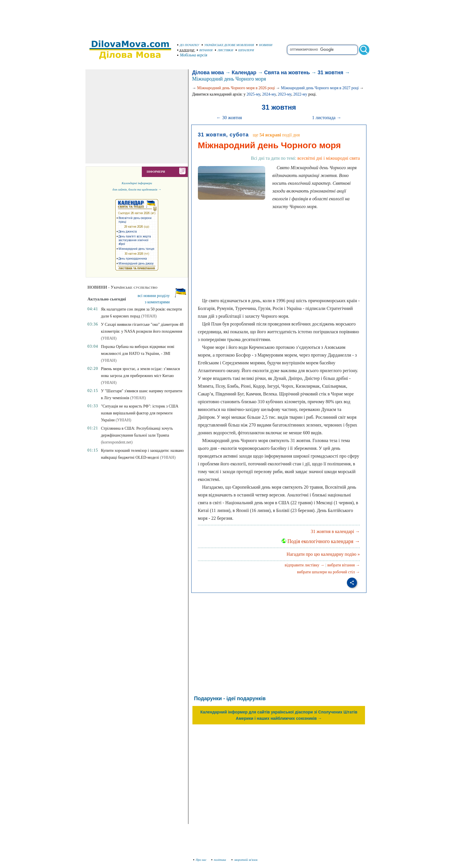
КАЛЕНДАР (186, 50)
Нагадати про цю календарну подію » (323, 554)
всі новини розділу (154, 296)
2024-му (269, 94)
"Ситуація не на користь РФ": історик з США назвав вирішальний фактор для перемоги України (140, 413)
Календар (244, 73)
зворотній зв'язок (245, 860)
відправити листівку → (305, 565)
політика (219, 860)
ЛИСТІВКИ (224, 50)
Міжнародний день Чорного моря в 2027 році (320, 88)
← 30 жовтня (229, 118)
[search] (322, 50)
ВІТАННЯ (205, 50)
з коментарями (157, 302)
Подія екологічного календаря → (321, 541)
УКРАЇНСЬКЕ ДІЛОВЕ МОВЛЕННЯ (228, 45)
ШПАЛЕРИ (245, 50)
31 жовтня (330, 73)
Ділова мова (208, 73)
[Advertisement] (225, 17)
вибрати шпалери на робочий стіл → (328, 572)
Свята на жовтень (287, 73)
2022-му (300, 94)
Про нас (200, 860)
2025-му (253, 94)
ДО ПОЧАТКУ (188, 45)
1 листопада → (327, 118)
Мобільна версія (192, 55)
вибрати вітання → (344, 565)
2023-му (285, 94)
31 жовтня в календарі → (335, 531)
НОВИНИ (264, 45)
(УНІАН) (149, 316)
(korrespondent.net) (117, 442)
